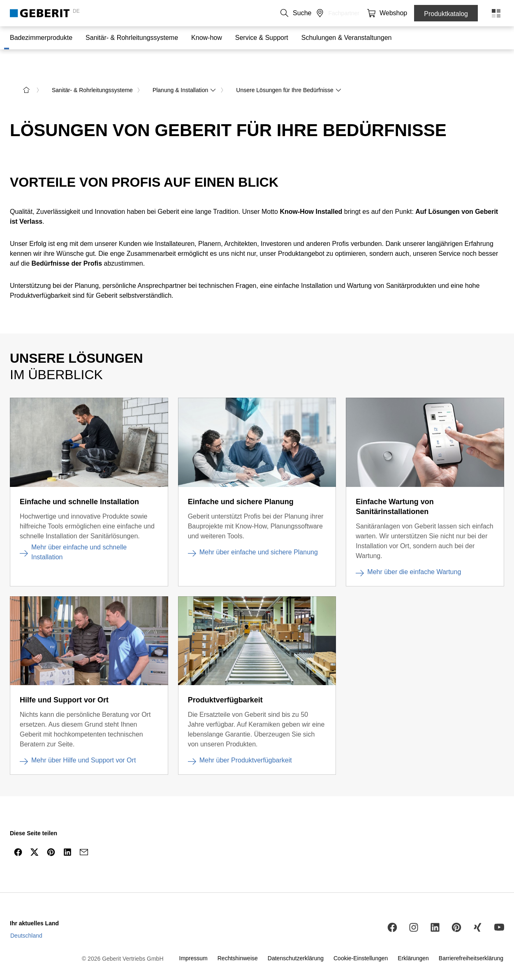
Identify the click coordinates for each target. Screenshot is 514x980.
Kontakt (244, 13)
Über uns (274, 13)
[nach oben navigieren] (491, 853)
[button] (363, 13)
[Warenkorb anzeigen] (396, 13)
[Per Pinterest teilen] (51, 833)
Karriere (305, 13)
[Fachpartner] (380, 13)
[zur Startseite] (26, 71)
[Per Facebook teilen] (18, 833)
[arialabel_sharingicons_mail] (84, 833)
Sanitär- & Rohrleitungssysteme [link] (92, 71)
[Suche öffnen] (363, 13)
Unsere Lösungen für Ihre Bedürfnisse (289, 71)
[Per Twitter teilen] (35, 833)
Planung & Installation (184, 71)
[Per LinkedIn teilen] (67, 833)
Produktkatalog (446, 14)
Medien (332, 13)
